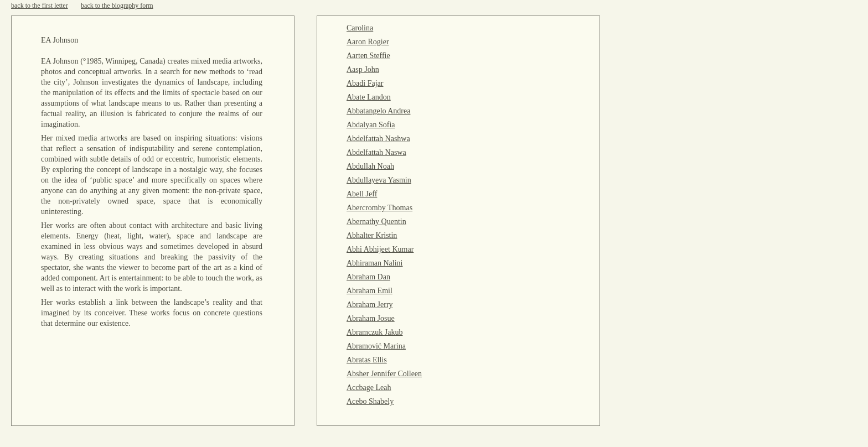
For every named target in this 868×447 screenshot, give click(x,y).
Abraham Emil (370, 291)
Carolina (360, 28)
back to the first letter (40, 6)
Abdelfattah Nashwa (378, 139)
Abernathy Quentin (376, 222)
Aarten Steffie (368, 56)
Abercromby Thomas (379, 208)
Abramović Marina (376, 346)
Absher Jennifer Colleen (384, 374)
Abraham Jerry (370, 305)
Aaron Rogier (368, 42)
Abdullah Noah (370, 166)
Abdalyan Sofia (371, 125)
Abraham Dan (368, 277)
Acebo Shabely (370, 401)
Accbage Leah (369, 388)
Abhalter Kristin (372, 235)
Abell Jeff (362, 194)
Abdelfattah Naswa (376, 152)
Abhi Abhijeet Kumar (380, 249)
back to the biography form (117, 6)
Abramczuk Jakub (374, 332)
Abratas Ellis (367, 360)
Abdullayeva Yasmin (379, 180)
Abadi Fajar (365, 83)
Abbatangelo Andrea (378, 111)
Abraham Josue (371, 318)
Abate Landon (369, 97)
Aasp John (363, 69)
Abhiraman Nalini (374, 263)
